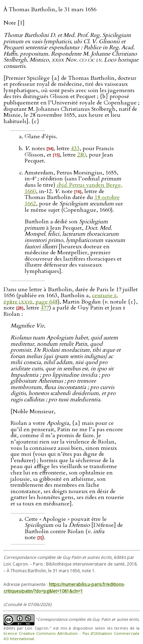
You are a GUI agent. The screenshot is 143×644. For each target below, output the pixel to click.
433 (75, 148)
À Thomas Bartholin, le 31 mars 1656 (50, 9)
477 (45, 308)
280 (82, 155)
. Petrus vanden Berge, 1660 (74, 188)
